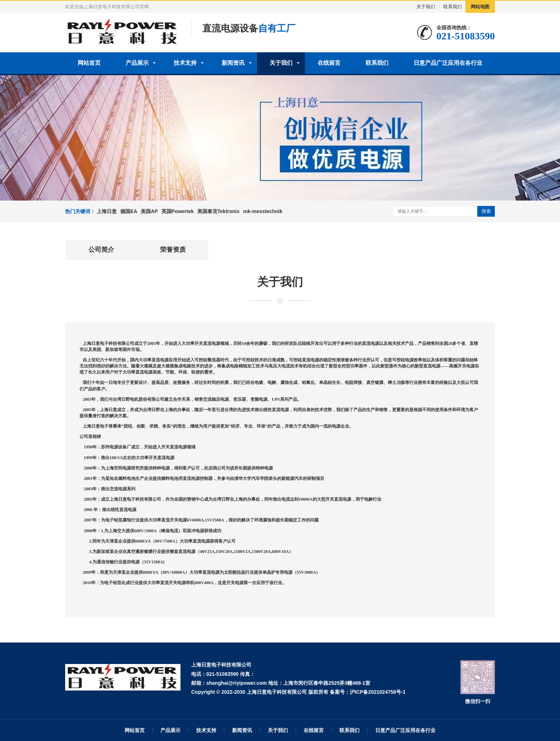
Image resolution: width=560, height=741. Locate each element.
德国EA (129, 211)
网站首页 (89, 63)
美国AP (149, 211)
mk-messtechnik (263, 211)
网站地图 (480, 7)
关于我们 (426, 7)
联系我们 (453, 7)
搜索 (486, 211)
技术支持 (185, 63)
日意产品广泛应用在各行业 (448, 63)
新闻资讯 (233, 63)
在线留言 (329, 63)
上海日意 (107, 211)
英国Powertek (178, 211)
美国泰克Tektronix (218, 211)
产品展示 (137, 63)
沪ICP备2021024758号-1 (378, 692)
